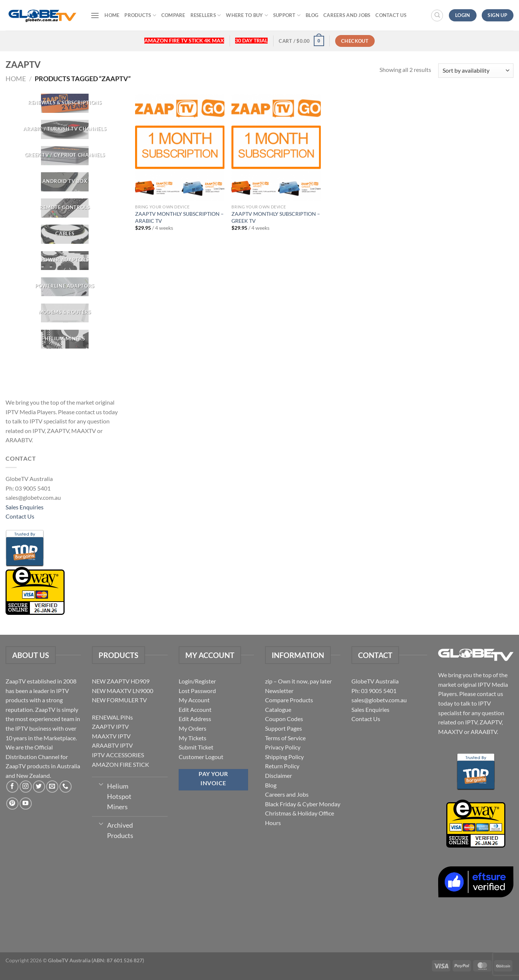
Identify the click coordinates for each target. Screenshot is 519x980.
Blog (312, 15)
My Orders (193, 728)
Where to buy (247, 15)
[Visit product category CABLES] (65, 235)
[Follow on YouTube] (26, 804)
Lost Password (197, 691)
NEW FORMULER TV (119, 700)
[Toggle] (101, 784)
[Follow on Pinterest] (12, 804)
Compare (173, 15)
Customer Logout (201, 757)
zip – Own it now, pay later (298, 681)
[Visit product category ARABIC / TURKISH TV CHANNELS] (65, 129)
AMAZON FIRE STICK (121, 764)
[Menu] (95, 15)
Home (112, 15)
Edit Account (195, 709)
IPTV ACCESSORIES (118, 755)
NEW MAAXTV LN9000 (123, 691)
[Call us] (66, 787)
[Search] (437, 15)
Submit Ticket (196, 747)
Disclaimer (279, 775)
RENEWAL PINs (112, 717)
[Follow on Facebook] (12, 787)
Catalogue (278, 709)
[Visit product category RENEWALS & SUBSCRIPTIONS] (65, 103)
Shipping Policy (284, 757)
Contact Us (391, 15)
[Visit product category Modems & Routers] (65, 313)
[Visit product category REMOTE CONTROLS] (65, 208)
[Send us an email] (52, 787)
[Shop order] (476, 71)
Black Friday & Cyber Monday (303, 804)
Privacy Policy (283, 747)
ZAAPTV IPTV (110, 726)
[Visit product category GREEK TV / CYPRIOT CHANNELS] (65, 156)
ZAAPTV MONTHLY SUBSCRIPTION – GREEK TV (276, 217)
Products (140, 15)
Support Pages (283, 728)
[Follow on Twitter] (39, 787)
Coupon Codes (284, 719)
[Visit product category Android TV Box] (65, 182)
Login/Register (197, 681)
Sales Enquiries (25, 507)
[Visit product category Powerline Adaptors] (65, 287)
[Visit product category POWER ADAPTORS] (65, 261)
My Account (194, 700)
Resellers (206, 15)
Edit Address (195, 719)
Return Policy (282, 766)
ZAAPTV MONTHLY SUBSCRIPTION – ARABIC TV (179, 217)
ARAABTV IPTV (112, 745)
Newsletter (279, 691)
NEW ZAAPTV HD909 (121, 681)
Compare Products (289, 700)
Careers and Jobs (347, 15)
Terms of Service (285, 738)
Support (287, 15)
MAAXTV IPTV (111, 736)
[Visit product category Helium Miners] (65, 339)
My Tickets (193, 738)
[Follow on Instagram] (26, 787)
